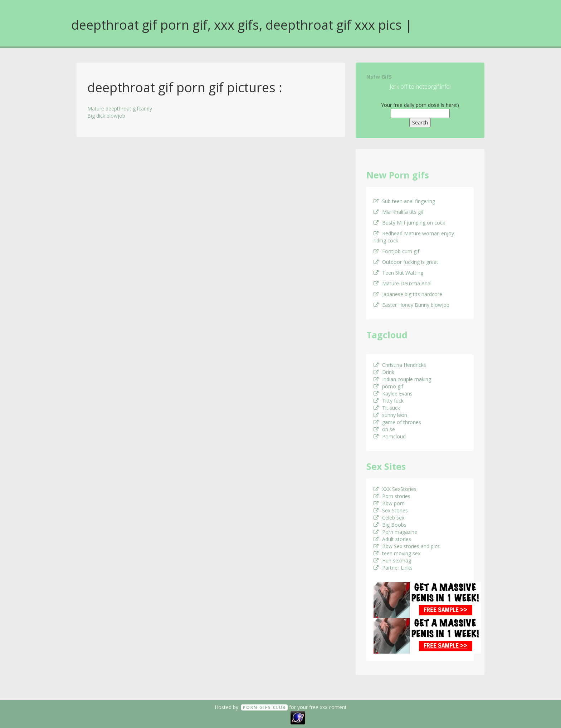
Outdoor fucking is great (406, 262)
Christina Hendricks (400, 365)
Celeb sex (389, 518)
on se (384, 429)
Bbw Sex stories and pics (407, 546)
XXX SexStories (395, 489)
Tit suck (387, 408)
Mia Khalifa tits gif (399, 212)
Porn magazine (395, 532)
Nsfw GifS (379, 77)
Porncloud (390, 436)
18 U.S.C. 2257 (273, 717)
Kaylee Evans (393, 393)
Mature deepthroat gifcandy (120, 109)
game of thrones (397, 422)
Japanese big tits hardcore (408, 294)
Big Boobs (390, 525)
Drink (384, 372)
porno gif (388, 386)
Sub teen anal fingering (404, 201)
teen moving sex (397, 553)
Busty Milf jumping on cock (409, 223)
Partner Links (393, 568)
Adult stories (392, 539)
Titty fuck (389, 401)
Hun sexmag (392, 560)
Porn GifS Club (264, 707)
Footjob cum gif (396, 251)
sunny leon (390, 415)
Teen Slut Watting (398, 273)
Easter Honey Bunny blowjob (411, 305)
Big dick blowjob (106, 116)
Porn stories (392, 496)
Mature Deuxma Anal (403, 283)
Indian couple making (402, 379)
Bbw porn (389, 503)
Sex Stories (391, 510)
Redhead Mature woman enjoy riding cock (414, 237)
